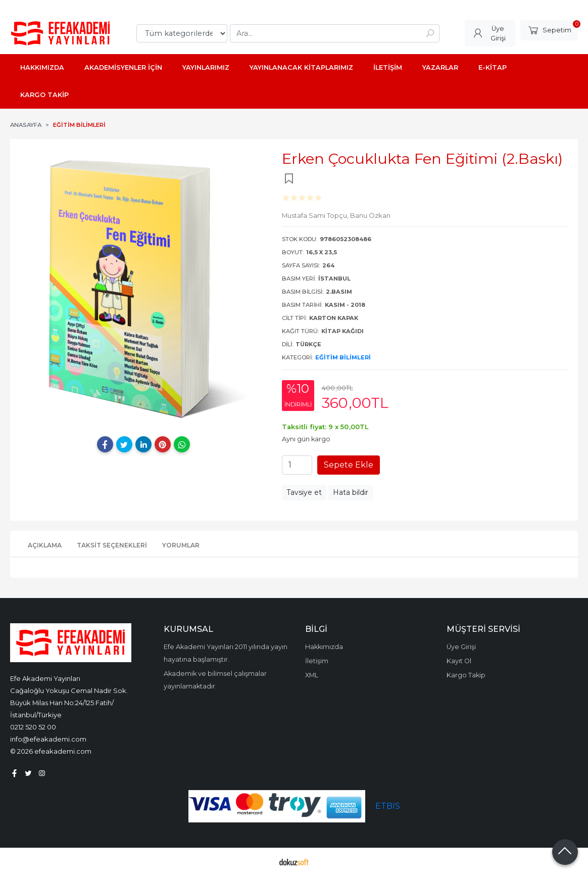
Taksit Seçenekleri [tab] (112, 545)
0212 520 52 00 (33, 727)
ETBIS (388, 806)
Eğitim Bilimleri (343, 357)
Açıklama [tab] (45, 545)
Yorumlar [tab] (181, 545)
